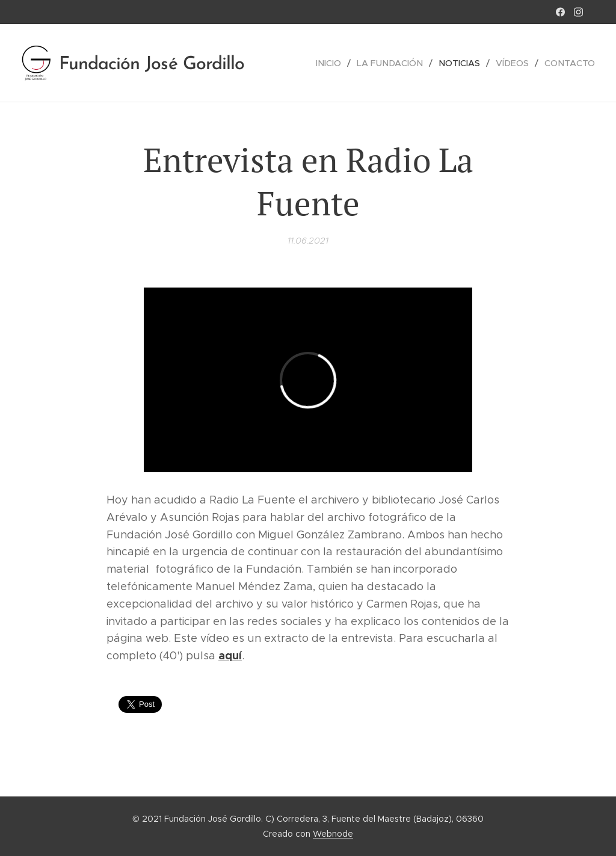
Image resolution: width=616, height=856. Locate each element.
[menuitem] (337, 63)
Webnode (333, 834)
